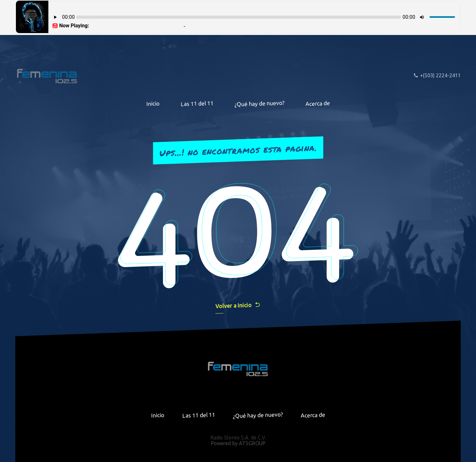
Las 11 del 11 (197, 103)
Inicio (153, 103)
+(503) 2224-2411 (437, 75)
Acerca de (318, 103)
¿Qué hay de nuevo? (259, 103)
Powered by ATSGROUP (238, 443)
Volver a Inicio (238, 305)
